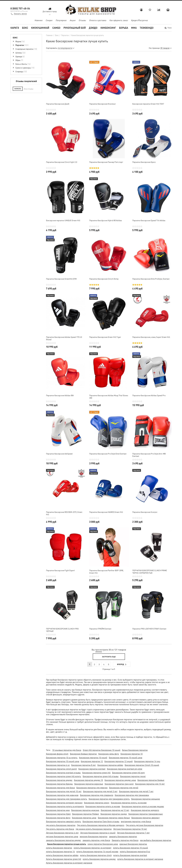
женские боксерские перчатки (94, 836)
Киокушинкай (40, 28)
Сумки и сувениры (25, 68)
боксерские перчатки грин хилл (119, 784)
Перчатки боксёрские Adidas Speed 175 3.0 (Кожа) (64, 338)
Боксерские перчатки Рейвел (86, 814)
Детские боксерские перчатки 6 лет (62, 833)
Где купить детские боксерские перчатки (145, 825)
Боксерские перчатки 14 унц (147, 761)
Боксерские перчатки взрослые (89, 784)
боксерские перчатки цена (84, 818)
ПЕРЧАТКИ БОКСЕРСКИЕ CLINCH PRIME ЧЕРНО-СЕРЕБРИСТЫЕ (150, 572)
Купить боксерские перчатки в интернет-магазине (69, 863)
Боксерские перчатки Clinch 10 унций (142, 765)
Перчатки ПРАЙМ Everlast (100, 629)
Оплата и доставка (98, 20)
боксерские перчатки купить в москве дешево (143, 806)
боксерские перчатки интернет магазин (64, 803)
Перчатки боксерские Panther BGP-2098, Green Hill (106, 572)
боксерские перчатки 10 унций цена (63, 761)
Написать (18, 89)
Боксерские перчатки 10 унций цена (125, 758)
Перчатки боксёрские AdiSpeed (59, 454)
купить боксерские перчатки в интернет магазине (140, 859)
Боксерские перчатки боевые (151, 780)
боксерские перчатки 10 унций (93, 758)
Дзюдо (93, 28)
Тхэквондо (147, 28)
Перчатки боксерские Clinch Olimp (104, 279)
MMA (134, 28)
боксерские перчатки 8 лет (84, 765)
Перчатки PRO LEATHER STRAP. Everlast (149, 629)
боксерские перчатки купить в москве (103, 806)
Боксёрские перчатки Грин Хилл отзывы (101, 821)
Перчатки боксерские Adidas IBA (60, 395)
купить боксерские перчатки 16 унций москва (97, 851)
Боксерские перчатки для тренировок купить (67, 799)
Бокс (25, 28)
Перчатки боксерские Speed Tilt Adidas (149, 220)
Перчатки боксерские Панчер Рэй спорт (106, 162)
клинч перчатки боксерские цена (103, 844)
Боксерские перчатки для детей (124, 788)
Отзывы (82, 20)
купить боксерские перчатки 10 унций (130, 848)
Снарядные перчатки (26, 49)
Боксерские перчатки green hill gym (128, 773)
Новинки (38, 20)
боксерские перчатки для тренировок (132, 795)
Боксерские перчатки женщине (146, 799)
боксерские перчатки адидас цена (120, 780)
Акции (73, 20)
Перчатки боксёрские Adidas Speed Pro (149, 395)
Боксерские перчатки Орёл (58, 814)
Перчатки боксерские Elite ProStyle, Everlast (151, 279)
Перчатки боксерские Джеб (58, 104)
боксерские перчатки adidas (110, 765)
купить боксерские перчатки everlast (130, 855)
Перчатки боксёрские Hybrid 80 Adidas (106, 220)
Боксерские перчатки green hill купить (64, 776)
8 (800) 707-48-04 (20, 8)
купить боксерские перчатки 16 (60, 851)
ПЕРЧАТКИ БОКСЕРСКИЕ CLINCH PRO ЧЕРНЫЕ (62, 630)
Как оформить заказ (119, 20)
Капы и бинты (23, 64)
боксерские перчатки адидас (59, 780)
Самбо (56, 28)
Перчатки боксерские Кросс (144, 162)
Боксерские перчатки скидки (114, 814)
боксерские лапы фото (109, 754)
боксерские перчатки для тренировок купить (109, 799)
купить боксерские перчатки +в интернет (93, 848)
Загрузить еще (109, 657)
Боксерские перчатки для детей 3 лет (100, 791)
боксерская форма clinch (57, 754)
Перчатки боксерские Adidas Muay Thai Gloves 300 (109, 397)
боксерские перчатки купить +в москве (129, 803)
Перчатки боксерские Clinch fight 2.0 (62, 162)
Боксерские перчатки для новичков (62, 795)
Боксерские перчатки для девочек (92, 788)
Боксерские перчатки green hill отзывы (101, 776)
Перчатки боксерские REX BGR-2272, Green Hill (64, 513)
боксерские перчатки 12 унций (119, 761)
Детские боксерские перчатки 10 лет (130, 829)
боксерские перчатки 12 (92, 761)
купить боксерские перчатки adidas (62, 855)
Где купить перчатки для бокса (60, 829)
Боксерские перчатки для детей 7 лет (136, 791)
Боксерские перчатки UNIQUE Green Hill (63, 220)
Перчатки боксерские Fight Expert (60, 570)
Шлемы (20, 53)
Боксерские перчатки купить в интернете (65, 806)
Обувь (19, 60)
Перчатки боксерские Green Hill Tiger (105, 337)
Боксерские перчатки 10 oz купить (62, 758)
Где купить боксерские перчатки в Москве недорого (101, 825)
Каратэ (15, 28)
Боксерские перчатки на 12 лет (115, 810)
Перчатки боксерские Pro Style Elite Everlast (108, 454)
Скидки (49, 20)
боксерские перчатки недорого (145, 810)
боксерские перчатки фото (58, 818)
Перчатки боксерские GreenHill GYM (61, 279)
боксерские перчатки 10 (132, 754)
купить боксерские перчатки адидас (99, 859)
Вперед (122, 664)
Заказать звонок (20, 14)
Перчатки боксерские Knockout (102, 104)
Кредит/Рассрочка (139, 20)
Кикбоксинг (108, 28)
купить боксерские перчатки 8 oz (135, 851)
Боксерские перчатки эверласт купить (63, 821)
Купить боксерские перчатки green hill (64, 859)
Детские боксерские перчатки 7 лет (133, 833)
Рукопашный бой (75, 28)
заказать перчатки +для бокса (96, 840)
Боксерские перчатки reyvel (133, 776)
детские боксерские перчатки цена (62, 836)
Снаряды (21, 71)
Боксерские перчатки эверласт (145, 818)
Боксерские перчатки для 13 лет (150, 784)
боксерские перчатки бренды (59, 784)
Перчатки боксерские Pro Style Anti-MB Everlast (149, 455)
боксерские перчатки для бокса (60, 788)
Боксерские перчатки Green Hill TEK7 (148, 104)
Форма (20, 41)
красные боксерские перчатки (133, 844)
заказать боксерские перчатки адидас (63, 840)
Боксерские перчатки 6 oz (58, 765)
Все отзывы (29, 89)
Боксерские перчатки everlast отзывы (63, 773)
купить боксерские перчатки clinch (96, 855)
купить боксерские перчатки (59, 848)
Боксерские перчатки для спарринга (97, 795)
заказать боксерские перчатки (123, 836)
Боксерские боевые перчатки (83, 754)
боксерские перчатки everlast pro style (125, 769)
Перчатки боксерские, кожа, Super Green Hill (151, 337)
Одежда (20, 56)
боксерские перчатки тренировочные (146, 814)
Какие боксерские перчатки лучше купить (67, 844)
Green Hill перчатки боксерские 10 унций (102, 750)
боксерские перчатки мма (58, 810)
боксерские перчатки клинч (97, 803)
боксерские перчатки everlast (92, 769)
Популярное (61, 20)
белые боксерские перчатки (135, 750)
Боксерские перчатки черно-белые (114, 818)
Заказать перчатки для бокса (125, 840)
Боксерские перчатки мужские (85, 810)
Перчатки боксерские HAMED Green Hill (106, 512)
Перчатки (22, 45)
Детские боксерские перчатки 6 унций (98, 833)
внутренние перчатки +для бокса (136, 821)
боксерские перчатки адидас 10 (88, 780)
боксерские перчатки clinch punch (61, 769)
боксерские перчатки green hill (96, 773)
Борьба (124, 28)
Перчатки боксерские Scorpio (145, 512)
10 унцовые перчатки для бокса (67, 750)
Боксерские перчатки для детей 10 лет (64, 791)
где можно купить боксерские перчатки (94, 829)
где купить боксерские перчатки (61, 825)
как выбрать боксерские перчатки (156, 840)
